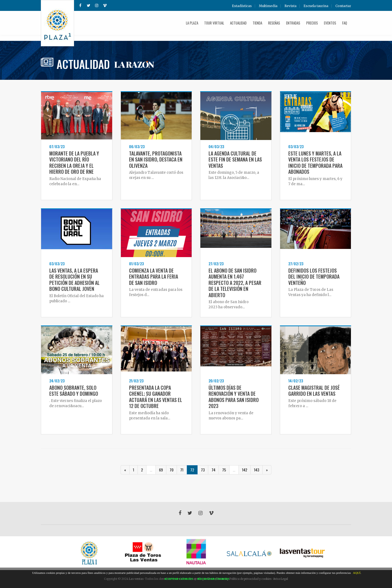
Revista (290, 6)
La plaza (192, 23)
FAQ (345, 23)
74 (213, 470)
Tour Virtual (214, 23)
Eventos (330, 23)
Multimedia (268, 6)
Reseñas (274, 23)
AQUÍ (357, 573)
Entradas (293, 23)
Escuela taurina (316, 6)
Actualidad (238, 23)
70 (171, 470)
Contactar (343, 6)
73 (203, 470)
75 (224, 470)
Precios (312, 23)
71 (182, 470)
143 (257, 470)
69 (161, 470)
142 (245, 470)
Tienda (257, 23)
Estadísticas (242, 6)
